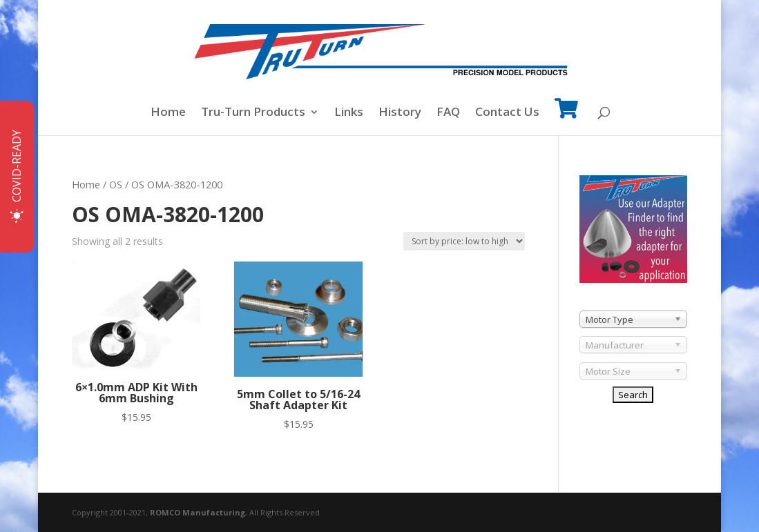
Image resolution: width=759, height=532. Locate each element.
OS (116, 184)
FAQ (448, 113)
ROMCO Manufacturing (198, 512)
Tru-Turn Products (253, 113)
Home (168, 113)
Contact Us (507, 113)
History (400, 113)
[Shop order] (464, 241)
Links (349, 113)
